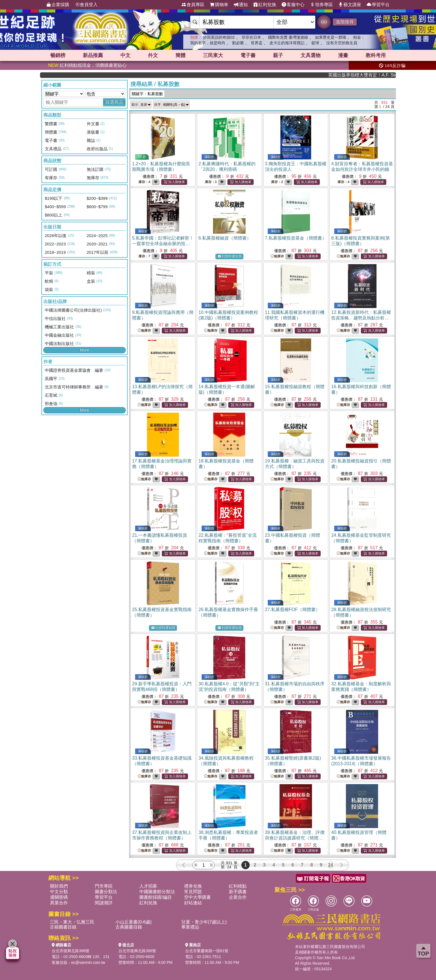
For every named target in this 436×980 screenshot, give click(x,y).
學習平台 (378, 5)
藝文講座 (350, 5)
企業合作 (238, 897)
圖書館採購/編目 (155, 897)
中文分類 (59, 892)
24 (331, 865)
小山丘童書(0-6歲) (133, 922)
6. (225, 238)
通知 (241, 5)
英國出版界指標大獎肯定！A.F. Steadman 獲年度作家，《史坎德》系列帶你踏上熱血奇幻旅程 (376, 75)
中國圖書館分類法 (157, 892)
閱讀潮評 (104, 903)
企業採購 (58, 5)
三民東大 (213, 55)
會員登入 (86, 5)
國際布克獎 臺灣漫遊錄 (288, 37)
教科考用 (376, 55)
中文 (125, 55)
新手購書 (238, 892)
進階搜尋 (345, 22)
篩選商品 (114, 102)
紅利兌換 (265, 5)
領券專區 (321, 5)
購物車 (219, 5)
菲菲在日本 (251, 37)
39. (295, 838)
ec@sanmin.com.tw (88, 962)
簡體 (180, 55)
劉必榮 (238, 43)
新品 (93, 55)
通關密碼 (59, 897)
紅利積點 (238, 886)
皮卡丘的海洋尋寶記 (287, 43)
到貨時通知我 (230, 256)
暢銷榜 (58, 55)
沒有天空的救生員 (342, 43)
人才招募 (148, 886)
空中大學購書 (197, 897)
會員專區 (193, 5)
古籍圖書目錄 (63, 927)
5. (163, 244)
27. (293, 610)
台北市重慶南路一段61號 (207, 951)
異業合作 (59, 903)
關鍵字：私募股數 (147, 94)
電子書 (248, 55)
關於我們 (59, 886)
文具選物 (311, 55)
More (85, 350)
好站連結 (193, 903)
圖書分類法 (106, 892)
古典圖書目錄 (129, 927)
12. (361, 318)
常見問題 (193, 892)
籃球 (315, 43)
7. (296, 238)
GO (324, 22)
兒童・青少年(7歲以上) (204, 922)
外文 (153, 55)
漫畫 (343, 55)
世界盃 (257, 43)
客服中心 (293, 5)
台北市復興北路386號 (70, 951)
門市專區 (104, 886)
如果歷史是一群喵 (331, 37)
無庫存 (277, 256)
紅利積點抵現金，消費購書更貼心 (87, 65)
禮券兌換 (193, 886)
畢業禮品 (190, 927)
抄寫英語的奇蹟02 (219, 37)
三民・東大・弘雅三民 (72, 922)
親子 (278, 55)
